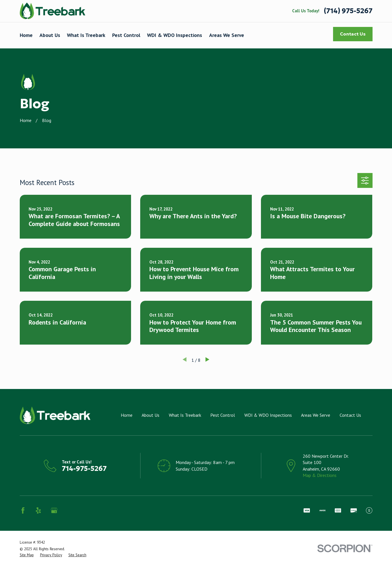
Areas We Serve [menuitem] (227, 35)
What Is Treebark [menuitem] (86, 35)
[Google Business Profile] (54, 510)
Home (127, 415)
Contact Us (353, 34)
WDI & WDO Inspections (268, 415)
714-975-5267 (84, 469)
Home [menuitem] (26, 35)
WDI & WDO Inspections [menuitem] (175, 35)
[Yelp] (38, 510)
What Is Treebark (185, 415)
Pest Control (223, 415)
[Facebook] (23, 510)
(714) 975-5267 (348, 11)
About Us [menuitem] (50, 35)
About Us (151, 415)
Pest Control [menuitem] (126, 35)
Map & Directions (320, 475)
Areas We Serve (316, 415)
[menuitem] (27, 555)
